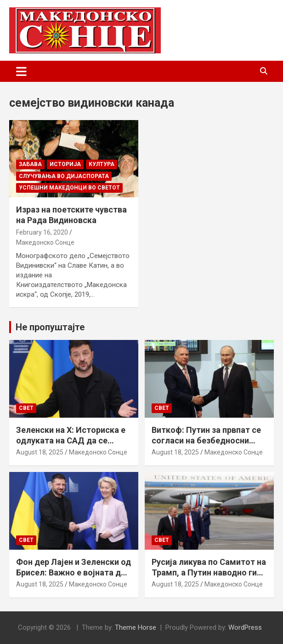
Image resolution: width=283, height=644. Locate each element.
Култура (102, 164)
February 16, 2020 (42, 232)
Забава (30, 164)
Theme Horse (136, 627)
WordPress (245, 627)
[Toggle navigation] (21, 71)
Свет (26, 408)
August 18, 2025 (40, 452)
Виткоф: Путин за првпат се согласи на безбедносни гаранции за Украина (206, 441)
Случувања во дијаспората (64, 176)
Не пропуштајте (50, 327)
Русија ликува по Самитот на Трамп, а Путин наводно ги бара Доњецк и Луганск (209, 573)
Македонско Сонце (45, 242)
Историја (65, 164)
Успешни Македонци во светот (69, 188)
